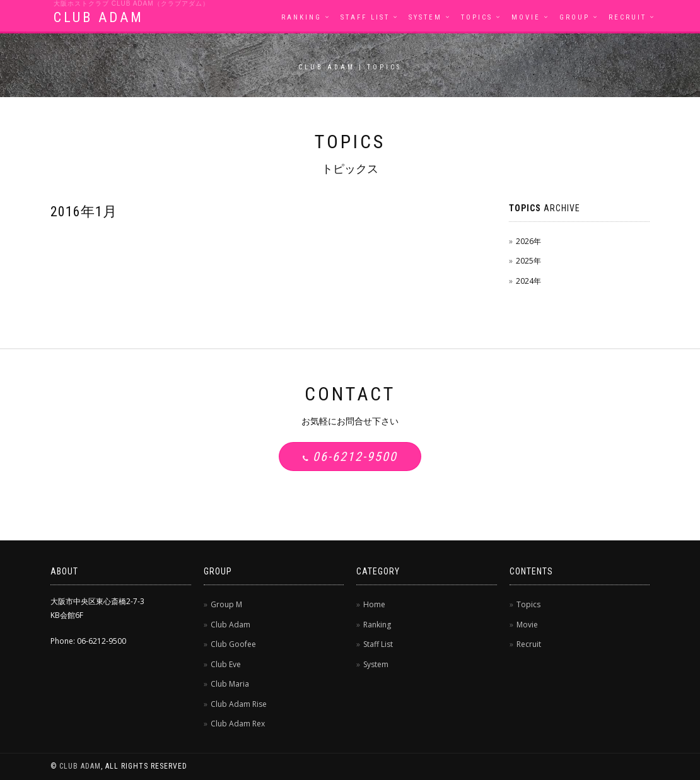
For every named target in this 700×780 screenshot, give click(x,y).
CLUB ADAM (99, 17)
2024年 (528, 281)
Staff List (365, 17)
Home (374, 604)
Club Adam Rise (239, 704)
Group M (226, 604)
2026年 (528, 241)
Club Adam (230, 625)
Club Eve (226, 664)
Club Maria (230, 684)
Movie (526, 17)
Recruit (627, 17)
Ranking (301, 17)
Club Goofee (233, 644)
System (425, 17)
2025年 (528, 261)
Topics (477, 17)
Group (575, 17)
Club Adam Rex (238, 724)
